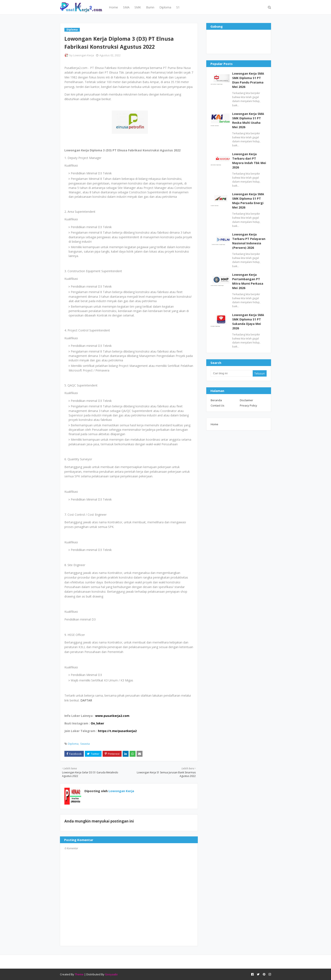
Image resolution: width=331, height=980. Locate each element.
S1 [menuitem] (178, 7)
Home (214, 424)
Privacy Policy (248, 405)
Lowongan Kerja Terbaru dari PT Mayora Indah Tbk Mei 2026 (249, 161)
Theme (79, 974)
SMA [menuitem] (126, 7)
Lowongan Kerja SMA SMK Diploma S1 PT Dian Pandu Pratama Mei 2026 (248, 80)
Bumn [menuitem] (150, 7)
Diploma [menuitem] (165, 7)
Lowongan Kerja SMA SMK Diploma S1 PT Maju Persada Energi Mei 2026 (248, 201)
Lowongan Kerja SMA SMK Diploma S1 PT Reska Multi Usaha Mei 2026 (248, 120)
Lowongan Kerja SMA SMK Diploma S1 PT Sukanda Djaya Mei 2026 (248, 322)
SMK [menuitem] (138, 7)
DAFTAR (86, 700)
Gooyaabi (111, 974)
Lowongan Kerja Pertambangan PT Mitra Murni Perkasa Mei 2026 (248, 281)
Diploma (73, 744)
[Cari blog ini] (232, 373)
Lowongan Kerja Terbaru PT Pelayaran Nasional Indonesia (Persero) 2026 (249, 241)
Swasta (85, 744)
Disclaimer (246, 400)
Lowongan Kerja (84, 55)
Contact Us (218, 405)
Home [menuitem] (113, 7)
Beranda (216, 400)
